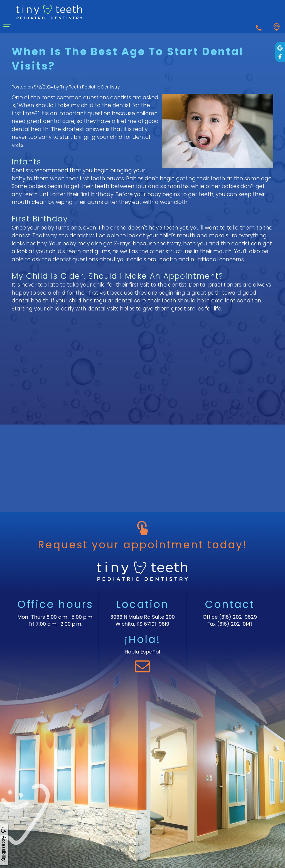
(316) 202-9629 (238, 617)
